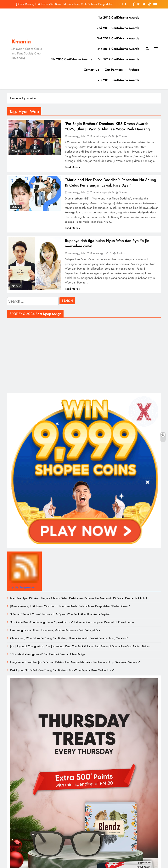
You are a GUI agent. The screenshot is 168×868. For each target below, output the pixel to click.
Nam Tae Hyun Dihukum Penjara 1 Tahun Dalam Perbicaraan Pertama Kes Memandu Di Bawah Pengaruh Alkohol (78, 599)
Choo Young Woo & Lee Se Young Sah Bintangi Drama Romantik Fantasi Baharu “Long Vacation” (69, 639)
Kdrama (36, 151)
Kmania (21, 42)
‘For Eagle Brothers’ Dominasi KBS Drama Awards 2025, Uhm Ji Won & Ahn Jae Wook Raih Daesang (107, 126)
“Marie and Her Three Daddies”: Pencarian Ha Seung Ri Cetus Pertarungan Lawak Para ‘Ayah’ (111, 183)
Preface (134, 70)
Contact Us (91, 70)
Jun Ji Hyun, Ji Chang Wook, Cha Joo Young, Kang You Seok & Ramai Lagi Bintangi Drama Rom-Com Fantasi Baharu (80, 647)
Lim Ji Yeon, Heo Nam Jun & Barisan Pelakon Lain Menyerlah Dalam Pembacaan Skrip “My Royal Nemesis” (75, 663)
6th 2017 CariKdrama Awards (118, 59)
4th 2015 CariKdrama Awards (118, 49)
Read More (72, 167)
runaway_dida (77, 137)
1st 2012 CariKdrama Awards (119, 17)
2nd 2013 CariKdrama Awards (118, 28)
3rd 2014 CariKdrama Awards (118, 38)
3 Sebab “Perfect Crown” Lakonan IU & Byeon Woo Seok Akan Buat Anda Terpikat (60, 615)
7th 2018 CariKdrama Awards (118, 80)
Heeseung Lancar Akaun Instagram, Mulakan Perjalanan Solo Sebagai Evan (56, 631)
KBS (25, 151)
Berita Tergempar (23, 588)
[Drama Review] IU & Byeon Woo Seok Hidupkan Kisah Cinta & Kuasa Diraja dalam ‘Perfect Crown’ (65, 4)
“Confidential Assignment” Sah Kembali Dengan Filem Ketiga (48, 655)
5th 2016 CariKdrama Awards (71, 59)
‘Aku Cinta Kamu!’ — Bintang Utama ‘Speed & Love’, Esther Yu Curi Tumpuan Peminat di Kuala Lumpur (73, 623)
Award (16, 151)
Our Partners (114, 70)
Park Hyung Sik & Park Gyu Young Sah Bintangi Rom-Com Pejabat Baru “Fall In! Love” (62, 671)
